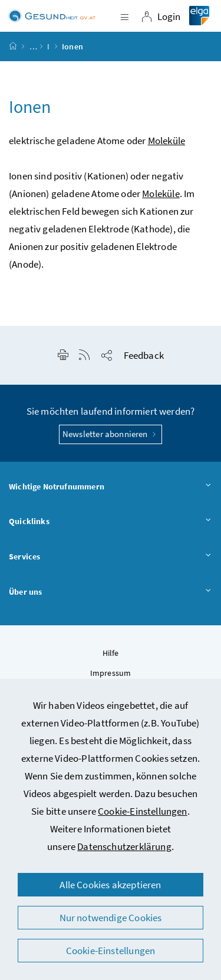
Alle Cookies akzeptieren (110, 885)
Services (111, 557)
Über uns (111, 592)
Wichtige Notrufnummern (111, 487)
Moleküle (166, 141)
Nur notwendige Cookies (111, 918)
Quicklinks (111, 522)
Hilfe (111, 653)
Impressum (111, 673)
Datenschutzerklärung (124, 846)
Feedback (144, 355)
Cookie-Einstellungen (143, 811)
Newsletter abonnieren (111, 434)
